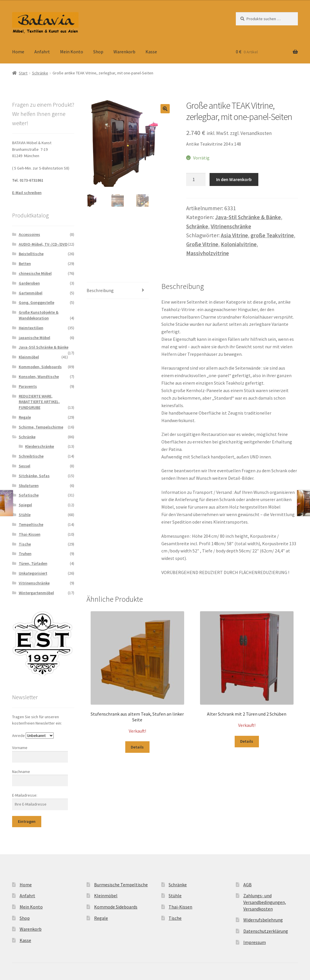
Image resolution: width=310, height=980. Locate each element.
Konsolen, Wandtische (39, 377)
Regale (25, 417)
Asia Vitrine (234, 235)
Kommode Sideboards (116, 907)
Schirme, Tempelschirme (41, 427)
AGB (248, 885)
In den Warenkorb (234, 179)
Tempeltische (31, 524)
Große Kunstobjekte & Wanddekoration (39, 315)
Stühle (25, 515)
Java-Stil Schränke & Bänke (248, 217)
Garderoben (29, 283)
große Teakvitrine (272, 235)
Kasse (151, 52)
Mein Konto (72, 52)
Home (18, 52)
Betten (25, 264)
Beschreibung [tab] (100, 290)
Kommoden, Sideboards (40, 367)
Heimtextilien (31, 328)
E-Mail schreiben (27, 193)
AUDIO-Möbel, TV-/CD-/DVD (43, 244)
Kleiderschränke (40, 446)
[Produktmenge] (196, 180)
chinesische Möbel (35, 273)
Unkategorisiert (33, 573)
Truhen (25, 554)
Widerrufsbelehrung (263, 920)
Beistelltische (31, 254)
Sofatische (29, 495)
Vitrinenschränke (231, 226)
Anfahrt (42, 52)
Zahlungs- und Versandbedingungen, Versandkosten (265, 902)
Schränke (40, 73)
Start (23, 73)
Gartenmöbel (31, 293)
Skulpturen (29, 486)
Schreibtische (31, 456)
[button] (165, 109)
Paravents (28, 386)
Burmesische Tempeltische (121, 885)
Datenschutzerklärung (266, 931)
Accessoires (29, 234)
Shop (98, 52)
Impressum (255, 942)
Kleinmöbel (29, 357)
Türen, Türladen (33, 563)
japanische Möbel (34, 338)
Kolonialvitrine (239, 244)
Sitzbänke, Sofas (34, 476)
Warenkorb (124, 52)
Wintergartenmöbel (36, 593)
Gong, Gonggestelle (37, 302)
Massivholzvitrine (208, 253)
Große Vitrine (202, 244)
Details (137, 747)
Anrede (18, 736)
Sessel (25, 466)
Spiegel (25, 505)
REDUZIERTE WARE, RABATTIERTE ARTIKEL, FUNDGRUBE (39, 402)
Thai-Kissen (30, 534)
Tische (25, 544)
